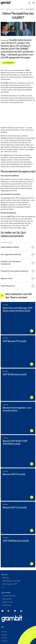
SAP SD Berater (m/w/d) (15, 374)
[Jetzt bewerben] (17, 49)
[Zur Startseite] (12, 619)
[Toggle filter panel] (2, 296)
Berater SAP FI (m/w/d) (14, 474)
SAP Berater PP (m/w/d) (14, 341)
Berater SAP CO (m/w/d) (15, 508)
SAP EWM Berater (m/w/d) (16, 541)
